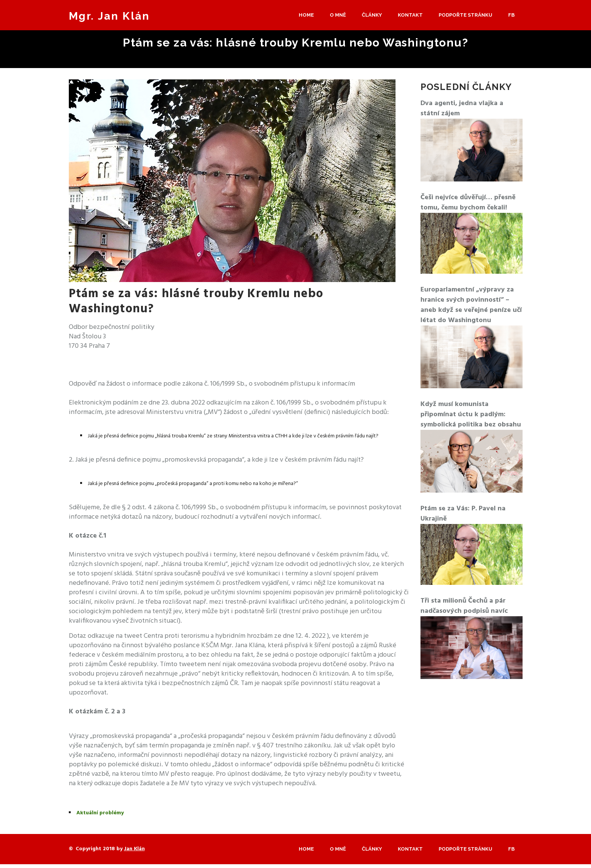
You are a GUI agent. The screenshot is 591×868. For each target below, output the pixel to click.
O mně (338, 15)
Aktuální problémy (100, 813)
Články (372, 15)
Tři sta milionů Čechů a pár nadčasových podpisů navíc (464, 606)
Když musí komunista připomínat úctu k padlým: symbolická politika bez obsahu (471, 415)
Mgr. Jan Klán (109, 16)
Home (306, 15)
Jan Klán (134, 849)
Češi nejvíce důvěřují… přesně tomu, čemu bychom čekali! (468, 203)
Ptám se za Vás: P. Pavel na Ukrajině (463, 514)
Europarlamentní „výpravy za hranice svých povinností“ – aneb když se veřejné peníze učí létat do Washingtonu (471, 305)
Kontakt (410, 15)
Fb (511, 15)
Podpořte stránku (465, 15)
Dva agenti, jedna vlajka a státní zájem (462, 108)
